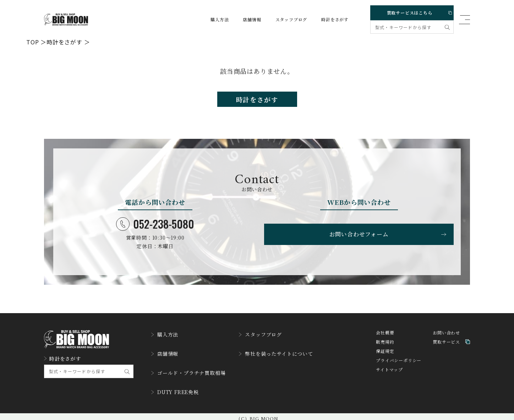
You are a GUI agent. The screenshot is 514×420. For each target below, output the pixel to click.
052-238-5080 (155, 228)
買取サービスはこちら (411, 11)
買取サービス (451, 348)
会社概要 (385, 339)
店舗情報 (245, 20)
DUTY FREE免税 (178, 388)
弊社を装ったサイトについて (290, 355)
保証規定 (385, 357)
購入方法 (213, 20)
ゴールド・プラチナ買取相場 (193, 372)
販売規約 (385, 348)
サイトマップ (389, 375)
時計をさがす (328, 20)
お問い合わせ (446, 339)
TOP (32, 42)
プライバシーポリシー (399, 366)
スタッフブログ (285, 20)
